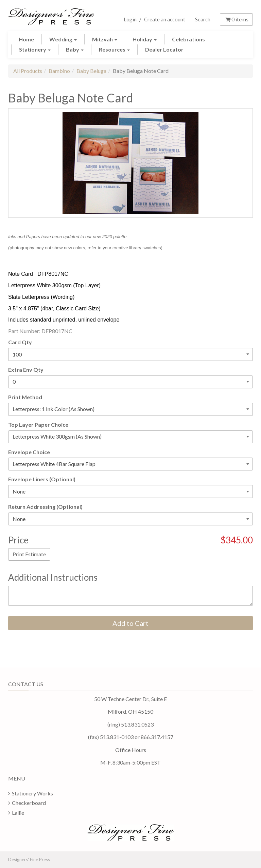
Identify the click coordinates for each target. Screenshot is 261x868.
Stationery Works (32, 793)
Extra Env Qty (26, 370)
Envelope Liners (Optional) (42, 479)
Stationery (35, 49)
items (236, 19)
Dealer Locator (164, 49)
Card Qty (20, 342)
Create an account (165, 19)
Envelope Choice (29, 452)
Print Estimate (29, 554)
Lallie (18, 813)
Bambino (59, 71)
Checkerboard (29, 803)
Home (26, 39)
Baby (75, 49)
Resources (114, 49)
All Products (28, 71)
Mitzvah (105, 39)
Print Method (25, 397)
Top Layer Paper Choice (38, 425)
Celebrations (188, 39)
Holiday (145, 39)
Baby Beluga (91, 71)
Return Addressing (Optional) (45, 507)
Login (130, 19)
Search (203, 19)
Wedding (63, 39)
